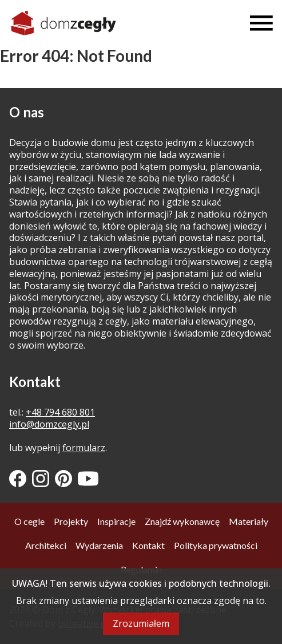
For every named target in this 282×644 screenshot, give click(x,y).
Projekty (71, 521)
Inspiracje (116, 521)
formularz (84, 448)
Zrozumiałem (141, 623)
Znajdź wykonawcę (182, 521)
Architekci (46, 545)
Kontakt (148, 545)
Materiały (249, 521)
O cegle (29, 521)
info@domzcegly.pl (49, 424)
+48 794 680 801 (60, 412)
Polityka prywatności (216, 545)
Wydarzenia (99, 545)
